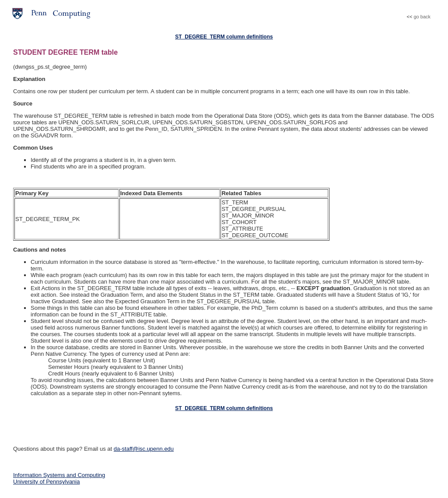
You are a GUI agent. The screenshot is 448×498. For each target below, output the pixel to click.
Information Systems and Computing (59, 475)
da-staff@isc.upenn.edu (144, 449)
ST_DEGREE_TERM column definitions (224, 37)
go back (422, 17)
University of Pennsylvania (46, 482)
